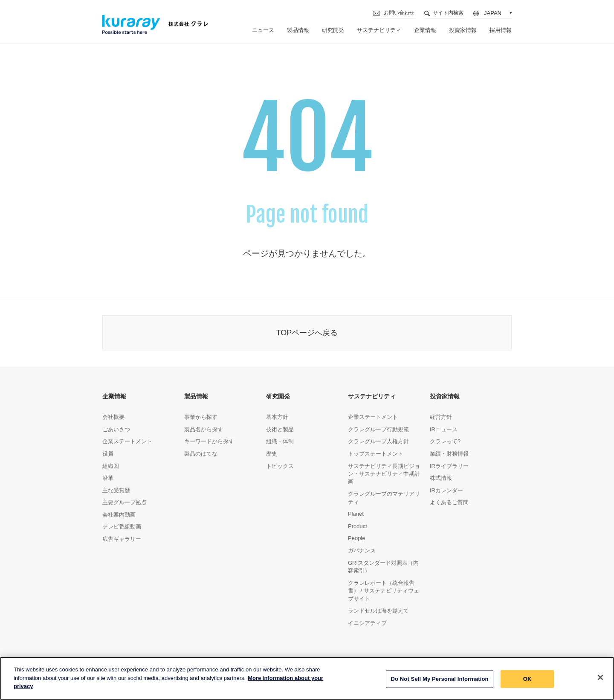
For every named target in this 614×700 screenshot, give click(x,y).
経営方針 (441, 417)
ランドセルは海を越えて (378, 611)
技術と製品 (280, 429)
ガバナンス (362, 550)
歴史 (272, 454)
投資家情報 (463, 30)
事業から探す (201, 417)
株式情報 (441, 478)
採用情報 (501, 30)
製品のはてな (201, 454)
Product (358, 526)
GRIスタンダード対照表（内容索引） (383, 567)
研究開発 (333, 30)
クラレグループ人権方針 (378, 441)
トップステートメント (376, 454)
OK (527, 681)
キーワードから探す (209, 441)
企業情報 (425, 30)
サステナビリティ (379, 30)
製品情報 (298, 30)
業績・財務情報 (449, 454)
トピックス (280, 466)
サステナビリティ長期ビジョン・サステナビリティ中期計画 (384, 474)
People (356, 538)
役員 (108, 454)
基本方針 (277, 417)
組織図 (111, 466)
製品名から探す (204, 429)
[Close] (600, 680)
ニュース (263, 30)
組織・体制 (280, 441)
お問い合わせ (399, 13)
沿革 (108, 478)
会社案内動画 (119, 515)
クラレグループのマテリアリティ (384, 498)
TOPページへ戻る (307, 333)
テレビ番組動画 (122, 527)
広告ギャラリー (122, 539)
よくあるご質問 (449, 502)
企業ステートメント (127, 441)
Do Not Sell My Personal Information (439, 681)
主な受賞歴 (116, 490)
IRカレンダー (446, 490)
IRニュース (444, 429)
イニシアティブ (367, 623)
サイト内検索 (448, 13)
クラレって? (445, 441)
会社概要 (113, 417)
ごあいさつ (116, 429)
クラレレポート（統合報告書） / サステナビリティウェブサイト (384, 591)
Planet (356, 514)
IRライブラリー (449, 466)
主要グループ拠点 (125, 502)
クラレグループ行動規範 (378, 429)
